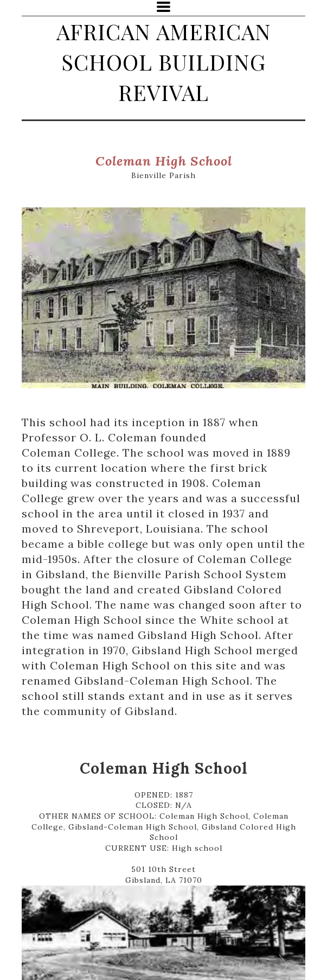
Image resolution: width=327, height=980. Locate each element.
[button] (163, 7)
